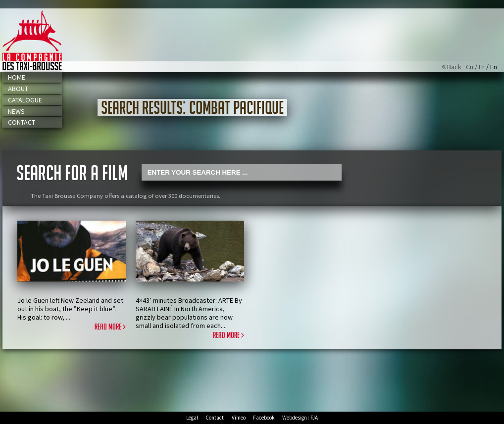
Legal (192, 418)
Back (454, 67)
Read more (110, 327)
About (18, 89)
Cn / (472, 67)
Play (118, 285)
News (16, 111)
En (494, 67)
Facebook (264, 418)
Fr (482, 67)
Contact (22, 122)
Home (17, 77)
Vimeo (239, 418)
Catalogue (25, 100)
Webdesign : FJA (300, 418)
